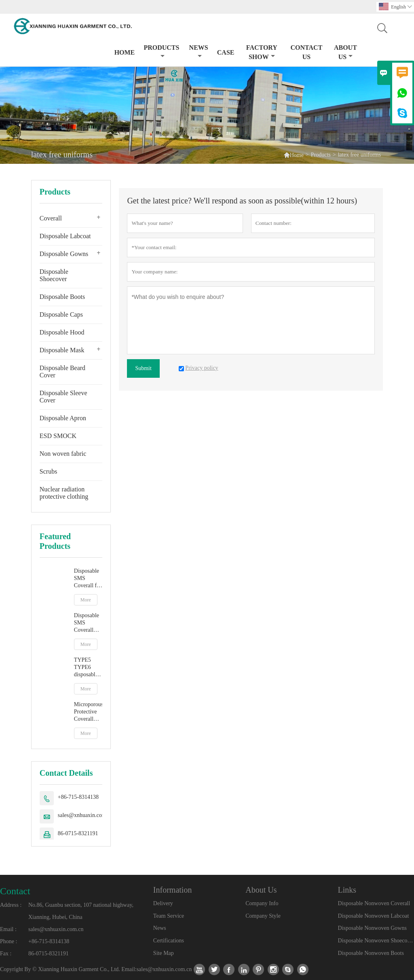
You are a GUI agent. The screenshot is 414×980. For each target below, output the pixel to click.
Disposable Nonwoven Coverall (374, 903)
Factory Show (262, 52)
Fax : (6, 954)
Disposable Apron (63, 418)
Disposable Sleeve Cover (63, 397)
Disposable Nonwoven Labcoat (374, 916)
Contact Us (306, 52)
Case (226, 52)
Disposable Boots (62, 297)
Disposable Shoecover (54, 275)
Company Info (262, 903)
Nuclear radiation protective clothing (64, 493)
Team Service (169, 916)
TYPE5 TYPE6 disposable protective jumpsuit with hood (86, 668)
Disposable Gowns (64, 254)
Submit (143, 368)
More (86, 600)
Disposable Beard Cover (62, 371)
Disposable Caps (61, 314)
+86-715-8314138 (78, 797)
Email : (8, 929)
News (199, 52)
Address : (11, 905)
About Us (345, 52)
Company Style (263, 916)
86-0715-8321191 (78, 833)
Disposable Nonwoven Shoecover (376, 941)
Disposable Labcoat (65, 236)
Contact (15, 891)
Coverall (51, 218)
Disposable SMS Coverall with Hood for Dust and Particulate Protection (88, 623)
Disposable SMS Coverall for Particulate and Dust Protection (88, 579)
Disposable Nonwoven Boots (371, 953)
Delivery (163, 903)
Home (125, 52)
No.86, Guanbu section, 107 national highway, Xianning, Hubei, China (81, 911)
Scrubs (49, 471)
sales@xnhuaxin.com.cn (86, 815)
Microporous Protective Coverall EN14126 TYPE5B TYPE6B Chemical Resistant (88, 712)
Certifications (169, 941)
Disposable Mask (62, 350)
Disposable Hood (62, 332)
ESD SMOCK (58, 436)
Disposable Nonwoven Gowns (372, 928)
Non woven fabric (63, 454)
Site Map (164, 953)
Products (161, 52)
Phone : (8, 941)
